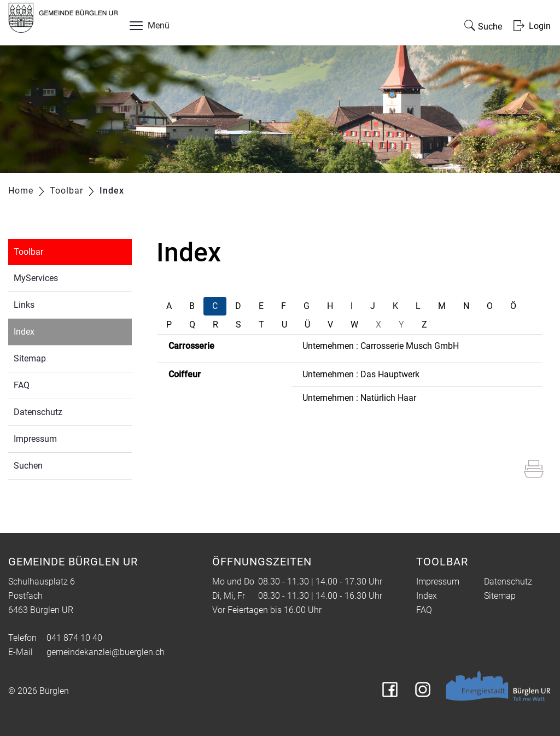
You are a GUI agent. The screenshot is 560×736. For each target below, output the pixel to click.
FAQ (22, 385)
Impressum (35, 439)
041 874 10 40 (74, 638)
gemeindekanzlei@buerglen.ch (106, 652)
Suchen (28, 466)
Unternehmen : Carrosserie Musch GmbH (381, 346)
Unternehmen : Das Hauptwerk (361, 374)
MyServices (36, 278)
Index (49, 331)
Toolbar (28, 252)
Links (24, 305)
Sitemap (30, 358)
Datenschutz (38, 412)
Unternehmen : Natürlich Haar (359, 398)
